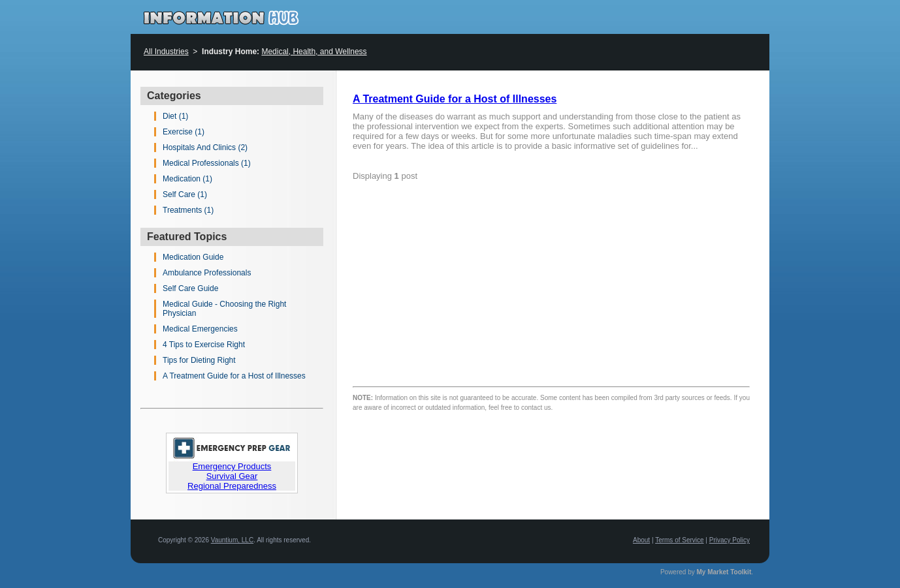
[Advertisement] (640, 262)
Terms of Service (679, 540)
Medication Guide (193, 257)
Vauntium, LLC (232, 540)
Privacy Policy (730, 540)
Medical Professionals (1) (207, 163)
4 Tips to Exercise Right (204, 345)
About (641, 540)
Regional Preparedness (232, 486)
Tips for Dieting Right (199, 360)
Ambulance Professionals (207, 273)
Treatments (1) (188, 210)
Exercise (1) (184, 132)
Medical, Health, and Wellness (314, 52)
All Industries (166, 52)
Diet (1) (175, 116)
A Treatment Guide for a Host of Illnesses (234, 376)
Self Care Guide (190, 288)
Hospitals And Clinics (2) (205, 147)
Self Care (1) (185, 194)
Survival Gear (232, 476)
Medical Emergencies (200, 329)
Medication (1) (187, 179)
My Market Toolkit (724, 572)
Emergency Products (232, 466)
